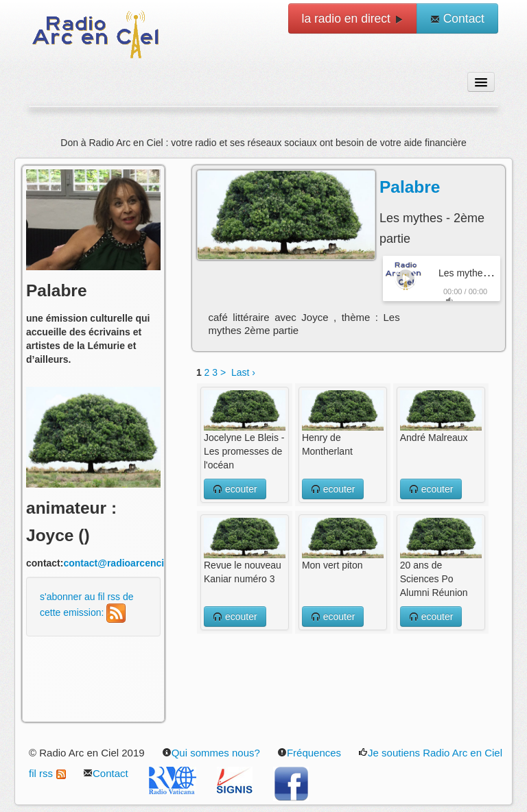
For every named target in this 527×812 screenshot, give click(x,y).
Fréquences (309, 753)
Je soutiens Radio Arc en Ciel (430, 753)
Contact (457, 19)
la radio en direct (353, 19)
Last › (243, 372)
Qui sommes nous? (211, 753)
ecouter (235, 489)
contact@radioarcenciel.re (124, 563)
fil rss (47, 773)
